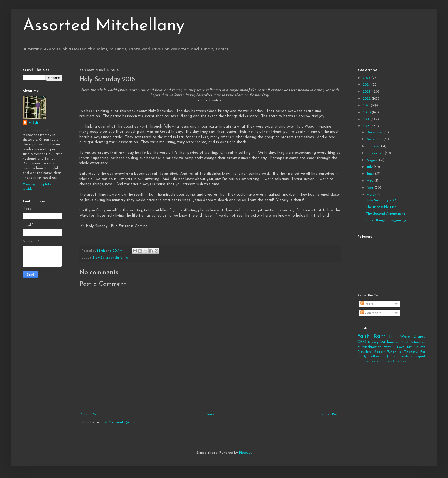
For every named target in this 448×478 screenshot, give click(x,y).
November (375, 139)
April (371, 188)
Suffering (122, 258)
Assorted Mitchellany (104, 26)
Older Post (330, 414)
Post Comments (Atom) (119, 422)
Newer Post (90, 414)
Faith (364, 336)
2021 (367, 105)
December (375, 132)
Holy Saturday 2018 (381, 200)
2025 (367, 78)
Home (210, 414)
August (373, 160)
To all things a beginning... (387, 220)
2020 (367, 113)
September (376, 153)
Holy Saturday (103, 258)
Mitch (33, 123)
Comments (371, 313)
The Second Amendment (385, 214)
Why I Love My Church (405, 347)
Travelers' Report (371, 352)
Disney (373, 342)
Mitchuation (390, 342)
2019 (367, 119)
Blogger (245, 453)
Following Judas (382, 357)
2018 (367, 126)
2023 (367, 92)
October (374, 146)
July (370, 167)
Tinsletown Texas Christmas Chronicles (382, 361)
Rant (379, 336)
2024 (367, 85)
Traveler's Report (412, 357)
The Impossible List (381, 207)
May (370, 181)
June (371, 174)
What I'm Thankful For (406, 352)
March (372, 195)
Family (362, 357)
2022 (367, 99)
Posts (367, 304)
